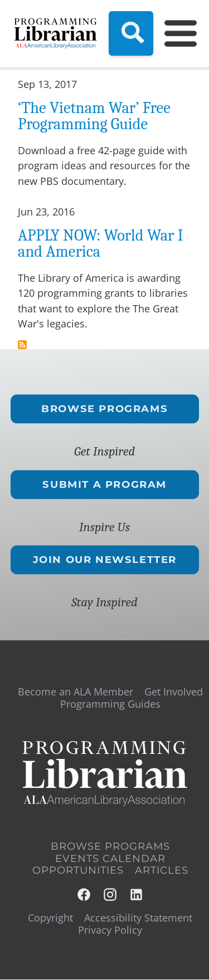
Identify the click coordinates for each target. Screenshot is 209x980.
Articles (162, 870)
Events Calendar (110, 859)
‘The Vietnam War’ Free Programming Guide (94, 116)
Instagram (111, 895)
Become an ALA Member (76, 692)
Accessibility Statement (138, 918)
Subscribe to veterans (22, 345)
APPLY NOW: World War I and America (100, 243)
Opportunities (78, 870)
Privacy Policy (110, 930)
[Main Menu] (174, 33)
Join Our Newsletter (104, 560)
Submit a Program (104, 484)
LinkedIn (137, 895)
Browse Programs (104, 409)
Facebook (84, 895)
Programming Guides (110, 704)
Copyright (50, 918)
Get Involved (174, 692)
